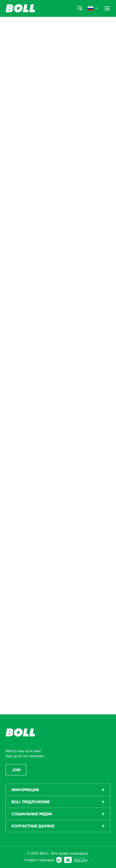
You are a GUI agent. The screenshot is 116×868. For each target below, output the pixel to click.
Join (16, 770)
